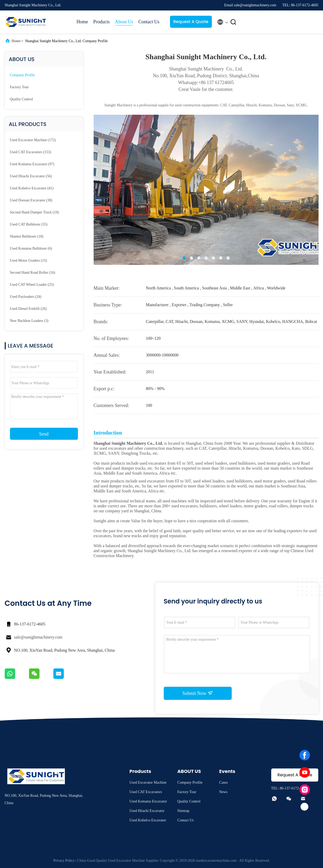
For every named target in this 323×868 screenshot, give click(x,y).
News (223, 792)
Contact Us (149, 22)
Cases (223, 782)
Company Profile (22, 75)
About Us (124, 22)
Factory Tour (19, 87)
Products (102, 22)
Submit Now (197, 693)
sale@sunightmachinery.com (38, 637)
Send (44, 434)
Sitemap (183, 811)
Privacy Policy (64, 861)
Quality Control (21, 99)
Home (82, 22)
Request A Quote (191, 22)
